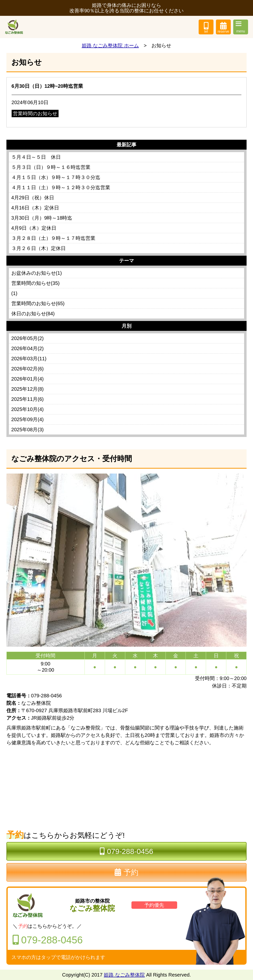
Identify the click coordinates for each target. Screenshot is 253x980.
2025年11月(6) (28, 399)
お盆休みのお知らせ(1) (37, 273)
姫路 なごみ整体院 (124, 975)
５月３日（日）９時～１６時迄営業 (51, 167)
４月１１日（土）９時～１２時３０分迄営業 (61, 187)
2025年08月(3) (28, 430)
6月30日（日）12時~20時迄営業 (47, 86)
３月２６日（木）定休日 (39, 248)
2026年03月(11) (29, 359)
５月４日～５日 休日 (36, 157)
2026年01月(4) (28, 379)
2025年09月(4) (28, 419)
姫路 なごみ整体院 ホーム (110, 46)
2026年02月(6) (28, 369)
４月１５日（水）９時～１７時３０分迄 (56, 177)
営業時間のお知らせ (35, 114)
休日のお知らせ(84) (33, 314)
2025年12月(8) (28, 389)
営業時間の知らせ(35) (36, 283)
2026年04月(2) (28, 348)
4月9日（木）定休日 (34, 228)
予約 (126, 872)
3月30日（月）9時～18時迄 (42, 218)
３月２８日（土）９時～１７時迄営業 (53, 238)
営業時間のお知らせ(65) (38, 303)
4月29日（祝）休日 (33, 198)
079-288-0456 (126, 851)
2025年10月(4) (28, 409)
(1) (14, 293)
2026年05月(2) (28, 338)
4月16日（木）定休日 (35, 208)
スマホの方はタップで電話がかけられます (58, 957)
